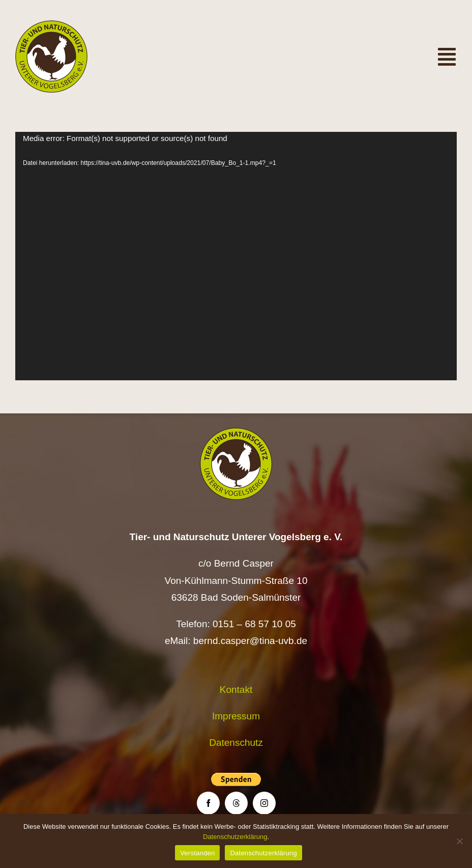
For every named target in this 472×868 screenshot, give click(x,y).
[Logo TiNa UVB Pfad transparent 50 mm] (51, 25)
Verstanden (197, 853)
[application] (236, 256)
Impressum (236, 716)
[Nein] (459, 841)
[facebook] (208, 803)
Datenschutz (236, 743)
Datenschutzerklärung (235, 837)
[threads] (236, 803)
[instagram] (264, 803)
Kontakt (236, 690)
